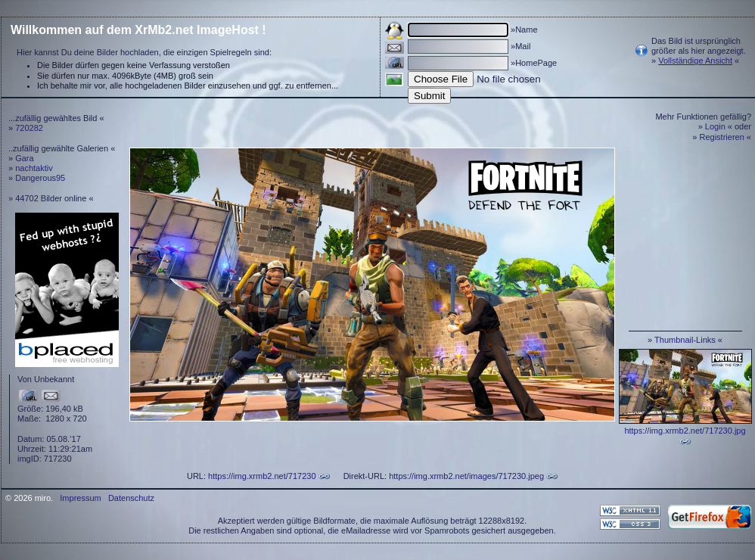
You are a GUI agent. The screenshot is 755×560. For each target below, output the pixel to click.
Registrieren (722, 137)
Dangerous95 (40, 178)
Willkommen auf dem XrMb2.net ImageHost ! (138, 30)
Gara (24, 158)
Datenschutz (131, 498)
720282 (29, 128)
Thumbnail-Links (685, 340)
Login (715, 126)
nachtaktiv (34, 168)
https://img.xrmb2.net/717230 (262, 476)
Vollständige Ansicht (695, 61)
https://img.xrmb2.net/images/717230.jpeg (466, 476)
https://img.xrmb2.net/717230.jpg (685, 431)
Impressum (80, 498)
